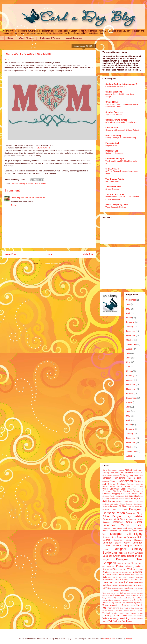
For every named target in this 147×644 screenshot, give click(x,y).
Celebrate (138, 478)
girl (141, 569)
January (130, 327)
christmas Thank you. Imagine (113, 496)
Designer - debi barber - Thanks (114, 504)
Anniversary (138, 470)
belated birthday (113, 476)
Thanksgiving (113, 608)
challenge (106, 481)
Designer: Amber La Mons (115, 510)
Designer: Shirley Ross (115, 556)
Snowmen (118, 600)
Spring (136, 600)
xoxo (120, 621)
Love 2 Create (112, 128)
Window (105, 621)
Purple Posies (111, 145)
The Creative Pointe (115, 179)
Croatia (128, 499)
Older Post (88, 254)
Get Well (127, 569)
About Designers (74, 38)
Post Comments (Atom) (55, 263)
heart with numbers (42, 148)
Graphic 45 (126, 572)
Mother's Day (40, 183)
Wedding (125, 618)
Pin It (7, 60)
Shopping (112, 598)
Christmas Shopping (111, 494)
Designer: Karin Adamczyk (114, 537)
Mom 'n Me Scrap (113, 135)
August (129, 349)
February (130, 322)
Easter (120, 566)
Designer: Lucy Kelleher (127, 516)
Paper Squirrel (112, 143)
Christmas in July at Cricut (116, 86)
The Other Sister (113, 187)
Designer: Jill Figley (126, 534)
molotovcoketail (109, 638)
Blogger (129, 638)
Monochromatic (126, 585)
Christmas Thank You (132, 494)
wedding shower (137, 619)
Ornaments (125, 591)
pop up (110, 593)
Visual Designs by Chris (117, 205)
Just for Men (136, 580)
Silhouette (132, 598)
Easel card (111, 566)
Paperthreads (112, 151)
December (131, 331)
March (129, 318)
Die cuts (135, 563)
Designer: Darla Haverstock (115, 528)
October (130, 340)
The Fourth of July (127, 608)
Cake (141, 476)
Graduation (107, 572)
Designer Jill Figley (119, 506)
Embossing (129, 566)
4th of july (107, 470)
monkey (115, 585)
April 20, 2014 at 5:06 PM (35, 198)
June (128, 304)
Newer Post (10, 254)
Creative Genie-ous (114, 112)
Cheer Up (114, 481)
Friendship (117, 569)
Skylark (105, 600)
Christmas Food (135, 489)
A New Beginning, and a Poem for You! (121, 122)
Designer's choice (123, 563)
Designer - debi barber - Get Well (129, 502)
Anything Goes (108, 473)
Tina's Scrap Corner (115, 194)
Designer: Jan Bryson (119, 531)
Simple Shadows (112, 189)
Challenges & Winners (50, 38)
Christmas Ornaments (133, 491)
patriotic (133, 591)
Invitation (139, 577)
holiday (115, 575)
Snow (111, 600)
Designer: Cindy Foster (123, 525)
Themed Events (124, 613)
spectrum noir (128, 600)
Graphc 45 (117, 572)
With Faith (113, 621)
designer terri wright (135, 506)
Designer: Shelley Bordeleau (22, 183)
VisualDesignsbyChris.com (116, 207)
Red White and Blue (120, 595)
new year (106, 591)
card (129, 478)
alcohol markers (118, 470)
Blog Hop (134, 476)
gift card (136, 569)
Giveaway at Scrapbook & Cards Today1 (122, 130)
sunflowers (129, 603)
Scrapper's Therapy (115, 159)
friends (109, 569)
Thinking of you (136, 613)
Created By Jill (112, 102)
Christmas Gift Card (112, 491)
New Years (114, 591)
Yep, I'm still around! (114, 114)
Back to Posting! (112, 181)
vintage (116, 619)
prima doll (118, 593)
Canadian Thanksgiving (114, 478)
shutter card (122, 598)
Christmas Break (118, 489)
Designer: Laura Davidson (128, 540)
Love (116, 583)
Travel (124, 616)
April (128, 313)
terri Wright (131, 605)
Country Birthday (110, 499)
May (128, 309)
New (109, 588)
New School (138, 588)
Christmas (126, 481)
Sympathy (138, 603)
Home (10, 38)
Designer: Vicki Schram (115, 519)
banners (137, 473)
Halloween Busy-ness (114, 153)
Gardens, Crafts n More (116, 120)
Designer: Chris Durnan (128, 522)
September (131, 300)
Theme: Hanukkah (115, 611)
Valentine (107, 618)
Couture (122, 499)
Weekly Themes (26, 38)
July (128, 353)
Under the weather (135, 616)
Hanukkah (107, 575)
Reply (14, 205)
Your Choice (127, 621)
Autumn (123, 473)
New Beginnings (117, 588)
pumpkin (127, 593)
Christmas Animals (125, 484)
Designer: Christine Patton (123, 511)
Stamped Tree (120, 603)
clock (126, 496)
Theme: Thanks (129, 611)
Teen (124, 605)
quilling (133, 593)
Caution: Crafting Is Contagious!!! (121, 84)
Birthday (124, 475)
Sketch (140, 598)
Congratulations (136, 496)
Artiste (117, 473)
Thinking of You (111, 616)
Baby (130, 472)
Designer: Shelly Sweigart (130, 553)
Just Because (122, 580)
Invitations (108, 580)
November (131, 335)
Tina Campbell (17, 198)
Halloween (137, 572)
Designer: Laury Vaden (116, 543)
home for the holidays (123, 577)
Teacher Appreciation (112, 605)
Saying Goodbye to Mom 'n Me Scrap (121, 138)
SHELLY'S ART (112, 169)
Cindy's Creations (114, 92)
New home (129, 588)
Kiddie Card (108, 582)
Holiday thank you (126, 575)
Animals (128, 470)
